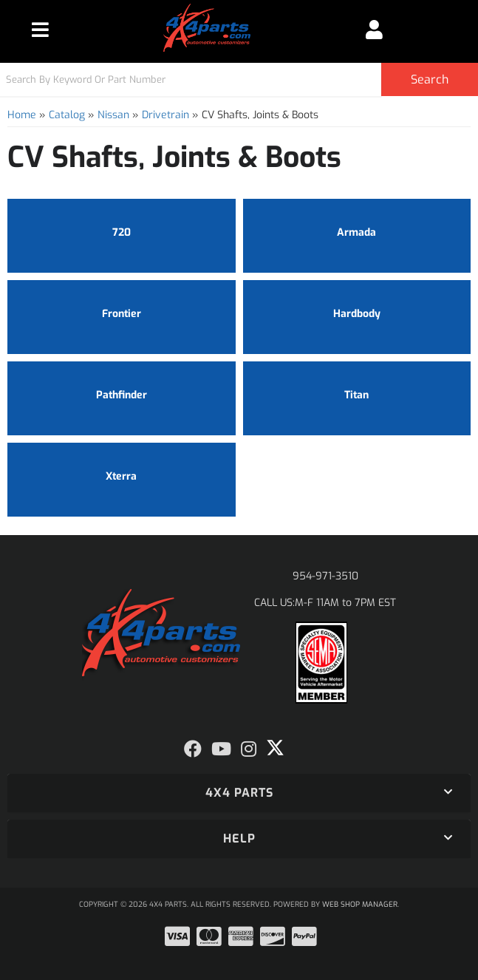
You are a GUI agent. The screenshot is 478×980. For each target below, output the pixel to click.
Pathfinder (122, 395)
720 (122, 232)
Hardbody (357, 314)
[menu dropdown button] (41, 30)
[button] (239, 79)
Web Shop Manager (360, 904)
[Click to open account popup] (375, 30)
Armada (356, 232)
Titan (356, 395)
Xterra (121, 476)
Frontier (122, 314)
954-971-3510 (325, 576)
